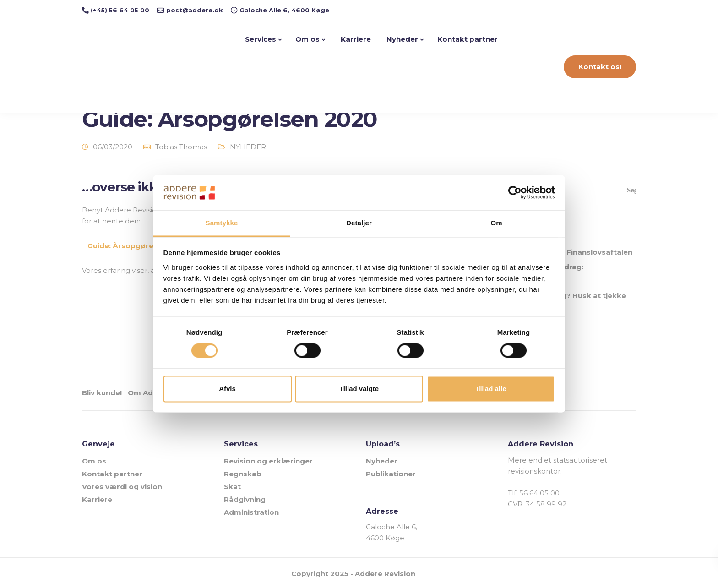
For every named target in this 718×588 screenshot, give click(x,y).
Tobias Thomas (181, 147)
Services (261, 39)
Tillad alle (490, 389)
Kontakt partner (468, 39)
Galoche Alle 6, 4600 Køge (392, 531)
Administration (251, 510)
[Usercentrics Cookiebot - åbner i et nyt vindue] (515, 193)
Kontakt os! (600, 67)
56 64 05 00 (539, 491)
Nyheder (402, 39)
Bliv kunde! (102, 393)
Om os (308, 39)
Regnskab (243, 472)
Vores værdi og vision (122, 485)
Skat (232, 485)
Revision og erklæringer (268, 459)
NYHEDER (248, 147)
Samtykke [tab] (222, 223)
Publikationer (391, 472)
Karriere (356, 39)
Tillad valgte (359, 389)
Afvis (227, 389)
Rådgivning (245, 498)
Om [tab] (496, 223)
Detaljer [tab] (359, 223)
